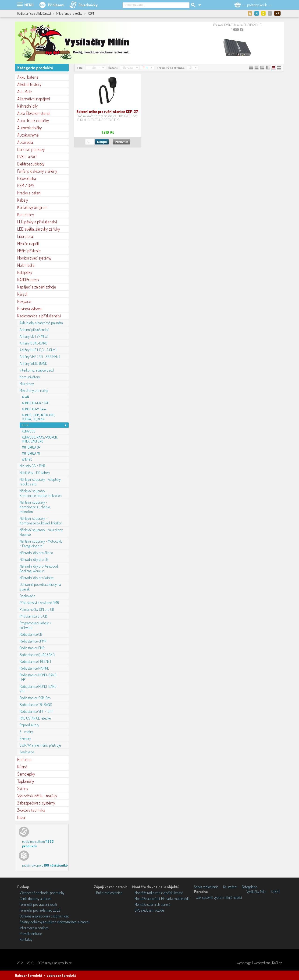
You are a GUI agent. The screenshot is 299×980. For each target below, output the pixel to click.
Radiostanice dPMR (33, 641)
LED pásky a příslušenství (37, 222)
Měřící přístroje (29, 251)
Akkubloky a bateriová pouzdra (41, 323)
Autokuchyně (28, 135)
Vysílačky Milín (256, 892)
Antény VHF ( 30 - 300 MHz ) (40, 357)
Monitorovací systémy (34, 258)
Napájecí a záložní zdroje (37, 287)
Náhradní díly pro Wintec (37, 578)
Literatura (25, 236)
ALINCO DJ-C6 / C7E (35, 403)
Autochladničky (29, 128)
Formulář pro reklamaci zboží (40, 910)
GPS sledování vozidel (149, 910)
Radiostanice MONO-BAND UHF (38, 677)
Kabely (23, 200)
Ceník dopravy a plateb (36, 899)
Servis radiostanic (206, 887)
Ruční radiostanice (109, 893)
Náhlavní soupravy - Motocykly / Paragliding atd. (41, 544)
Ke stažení (230, 887)
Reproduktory (29, 725)
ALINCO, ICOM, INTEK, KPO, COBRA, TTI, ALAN (38, 417)
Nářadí (22, 294)
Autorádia (25, 142)
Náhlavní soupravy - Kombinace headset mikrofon (41, 493)
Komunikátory (30, 377)
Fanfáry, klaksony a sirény (37, 171)
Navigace (24, 301)
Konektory (26, 214)
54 (191, 67)
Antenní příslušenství (34, 330)
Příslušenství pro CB (33, 616)
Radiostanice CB (31, 634)
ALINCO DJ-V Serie (34, 409)
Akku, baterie (28, 77)
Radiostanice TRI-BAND (36, 705)
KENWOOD (29, 431)
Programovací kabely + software (35, 625)
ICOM (25, 425)
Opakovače (27, 596)
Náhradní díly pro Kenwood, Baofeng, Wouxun (39, 569)
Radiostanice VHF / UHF (37, 711)
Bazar (22, 817)
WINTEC (27, 459)
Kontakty (26, 939)
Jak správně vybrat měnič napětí (219, 897)
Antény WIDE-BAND (33, 363)
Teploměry (26, 781)
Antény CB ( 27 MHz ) (34, 336)
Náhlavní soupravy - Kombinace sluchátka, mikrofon (35, 507)
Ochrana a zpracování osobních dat (44, 916)
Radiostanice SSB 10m (35, 698)
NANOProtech (28, 280)
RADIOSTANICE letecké (35, 718)
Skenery (25, 738)
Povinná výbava (29, 309)
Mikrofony (27, 384)
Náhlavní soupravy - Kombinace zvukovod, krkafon (41, 521)
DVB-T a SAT (27, 157)
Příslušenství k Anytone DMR (39, 603)
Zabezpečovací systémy (36, 803)
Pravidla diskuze (31, 934)
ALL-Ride (25, 91)
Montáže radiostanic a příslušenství (159, 893)
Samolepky (26, 774)
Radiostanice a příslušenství (39, 316)
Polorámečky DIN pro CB (37, 609)
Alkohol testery (29, 84)
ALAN (25, 397)
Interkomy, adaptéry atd (37, 370)
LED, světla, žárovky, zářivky (39, 229)
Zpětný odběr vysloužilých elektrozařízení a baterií (54, 922)
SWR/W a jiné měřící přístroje (40, 745)
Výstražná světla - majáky (37, 796)
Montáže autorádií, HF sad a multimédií (162, 899)
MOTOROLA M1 (31, 453)
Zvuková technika (31, 810)
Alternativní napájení (34, 99)
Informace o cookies (34, 928)
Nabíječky (25, 272)
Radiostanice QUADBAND (37, 655)
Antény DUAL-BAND (34, 343)
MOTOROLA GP (31, 447)
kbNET (276, 892)
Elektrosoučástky (31, 164)
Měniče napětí (28, 243)
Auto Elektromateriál (34, 113)
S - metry (26, 732)
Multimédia (26, 265)
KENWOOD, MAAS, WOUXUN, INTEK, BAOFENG (40, 439)
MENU (29, 5)
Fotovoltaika (27, 178)
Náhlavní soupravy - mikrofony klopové (41, 532)
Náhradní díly (27, 106)
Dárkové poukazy (31, 149)
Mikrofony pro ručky (34, 390)
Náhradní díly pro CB (34, 559)
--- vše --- (94, 67)
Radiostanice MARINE (34, 668)
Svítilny (23, 788)
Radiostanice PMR (32, 648)
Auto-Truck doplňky (33, 120)
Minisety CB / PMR (32, 466)
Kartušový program (32, 207)
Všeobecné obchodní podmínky (42, 893)
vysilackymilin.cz (60, 963)
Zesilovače (27, 752)
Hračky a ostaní (29, 193)
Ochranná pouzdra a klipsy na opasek (40, 587)
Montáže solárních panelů (152, 904)
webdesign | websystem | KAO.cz (259, 963)
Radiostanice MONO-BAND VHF (38, 689)
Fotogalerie (249, 887)
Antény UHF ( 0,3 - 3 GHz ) (38, 350)
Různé (22, 767)
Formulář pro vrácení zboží (38, 904)
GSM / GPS (26, 186)
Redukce (24, 759)
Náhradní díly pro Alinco (36, 553)
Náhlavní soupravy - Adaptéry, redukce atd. (41, 482)
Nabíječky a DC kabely (35, 473)
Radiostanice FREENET (36, 661)
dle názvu (128, 67)
